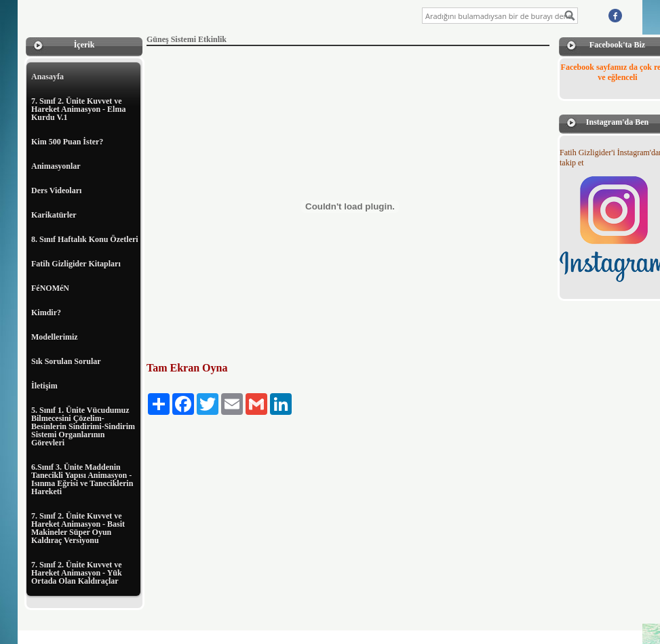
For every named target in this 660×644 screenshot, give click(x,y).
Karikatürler (54, 215)
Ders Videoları (56, 190)
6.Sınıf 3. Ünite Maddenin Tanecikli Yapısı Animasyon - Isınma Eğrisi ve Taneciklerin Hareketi (82, 479)
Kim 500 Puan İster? (67, 142)
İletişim (44, 386)
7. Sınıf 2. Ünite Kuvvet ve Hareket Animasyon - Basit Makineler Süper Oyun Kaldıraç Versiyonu (78, 528)
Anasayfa (47, 77)
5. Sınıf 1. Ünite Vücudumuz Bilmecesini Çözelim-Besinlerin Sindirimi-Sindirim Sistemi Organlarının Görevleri (83, 426)
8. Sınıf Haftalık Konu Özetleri (85, 239)
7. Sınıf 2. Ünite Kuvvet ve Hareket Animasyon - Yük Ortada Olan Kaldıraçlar (77, 573)
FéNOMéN (50, 288)
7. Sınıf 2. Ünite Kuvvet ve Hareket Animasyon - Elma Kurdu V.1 (78, 109)
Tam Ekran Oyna (187, 368)
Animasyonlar (56, 166)
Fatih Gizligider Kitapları (76, 264)
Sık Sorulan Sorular (66, 361)
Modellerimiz (55, 337)
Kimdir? (46, 313)
